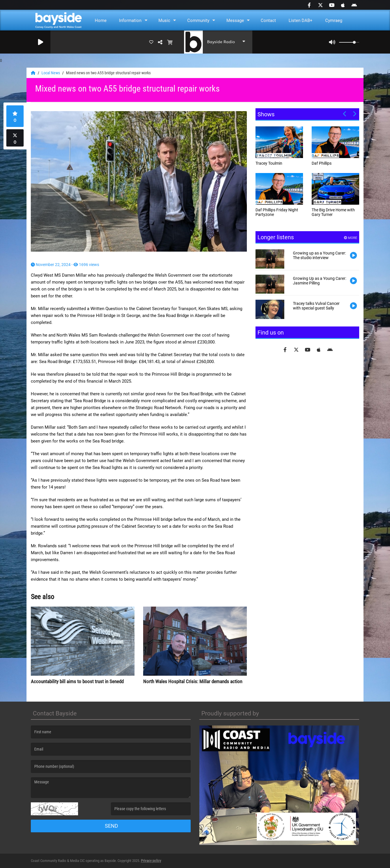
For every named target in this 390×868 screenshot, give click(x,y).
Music (164, 20)
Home (101, 20)
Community (198, 20)
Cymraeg (334, 20)
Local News (51, 73)
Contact (268, 20)
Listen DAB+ (301, 20)
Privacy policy (151, 861)
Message (235, 20)
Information (130, 20)
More (350, 238)
